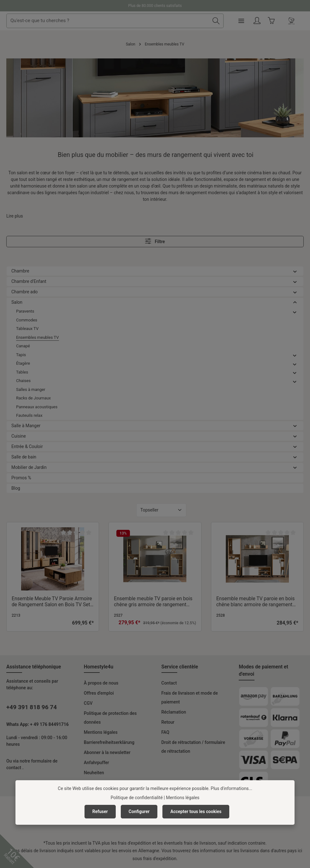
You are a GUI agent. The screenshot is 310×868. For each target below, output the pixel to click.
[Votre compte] (282, 21)
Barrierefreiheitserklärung (109, 742)
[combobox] (133, 21)
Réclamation (174, 712)
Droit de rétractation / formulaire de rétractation (193, 747)
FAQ (165, 732)
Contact (169, 683)
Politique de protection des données (110, 718)
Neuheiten (94, 773)
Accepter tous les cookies (196, 811)
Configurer (139, 811)
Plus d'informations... (231, 788)
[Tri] (161, 510)
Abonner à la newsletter (107, 752)
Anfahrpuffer (97, 763)
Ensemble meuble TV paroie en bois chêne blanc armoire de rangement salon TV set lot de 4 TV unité (256, 602)
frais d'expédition (135, 843)
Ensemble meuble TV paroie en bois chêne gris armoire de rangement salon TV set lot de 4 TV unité (153, 602)
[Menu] (266, 21)
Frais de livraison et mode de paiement (190, 697)
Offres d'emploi (99, 693)
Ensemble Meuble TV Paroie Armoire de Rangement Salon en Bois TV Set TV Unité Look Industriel (52, 602)
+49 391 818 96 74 (32, 707)
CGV (88, 703)
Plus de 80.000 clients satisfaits (155, 6)
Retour (168, 722)
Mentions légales (101, 732)
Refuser (100, 811)
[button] (295, 271)
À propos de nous (101, 683)
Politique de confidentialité (137, 798)
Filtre (155, 241)
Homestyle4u (99, 667)
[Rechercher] (241, 21)
